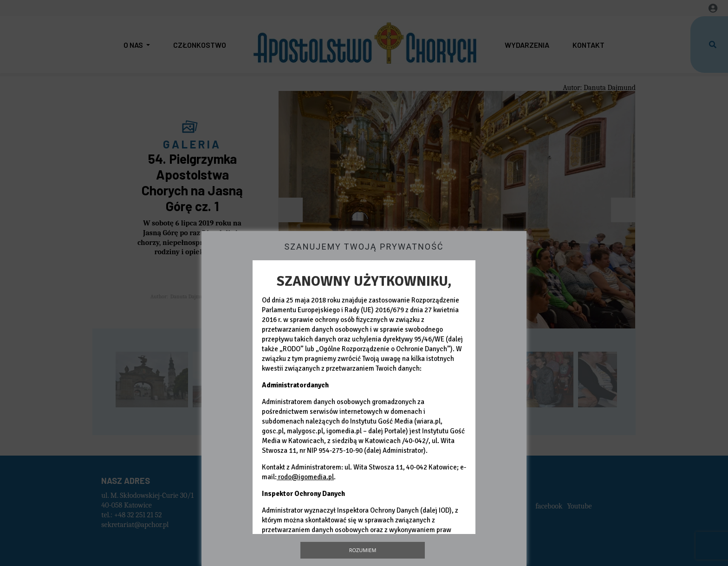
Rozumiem (363, 550)
